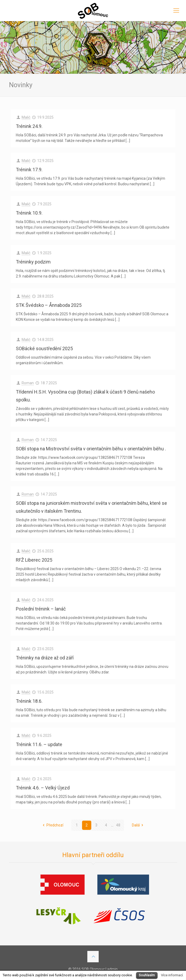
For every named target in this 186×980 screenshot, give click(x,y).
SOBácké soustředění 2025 (44, 348)
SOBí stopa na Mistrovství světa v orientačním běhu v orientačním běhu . (91, 449)
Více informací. (172, 975)
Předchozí (52, 825)
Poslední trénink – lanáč (41, 609)
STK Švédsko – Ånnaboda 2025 (49, 305)
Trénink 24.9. (29, 126)
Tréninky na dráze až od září (45, 658)
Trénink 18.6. (29, 701)
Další (139, 825)
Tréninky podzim (33, 262)
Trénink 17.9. (29, 170)
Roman (28, 383)
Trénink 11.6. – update (39, 744)
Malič (26, 117)
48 (118, 825)
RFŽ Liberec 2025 (34, 560)
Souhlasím (147, 975)
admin (112, 969)
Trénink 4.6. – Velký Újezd (43, 788)
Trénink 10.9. (29, 213)
